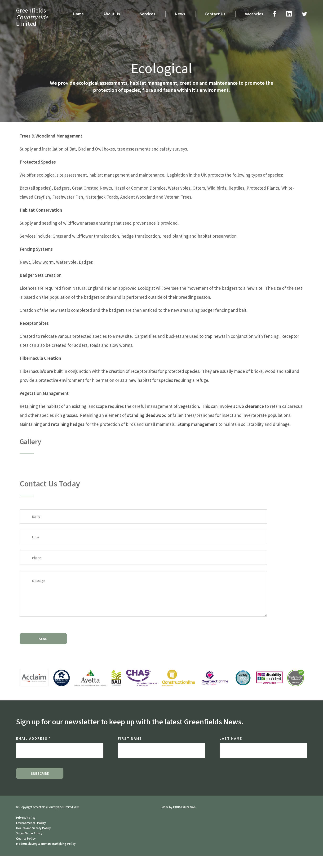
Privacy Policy (26, 818)
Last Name (231, 738)
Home (78, 14)
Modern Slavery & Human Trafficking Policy (46, 844)
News (180, 14)
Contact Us (215, 14)
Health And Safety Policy (33, 828)
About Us (112, 14)
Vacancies (254, 14)
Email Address (33, 738)
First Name (130, 738)
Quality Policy (26, 839)
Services (147, 14)
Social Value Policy (29, 833)
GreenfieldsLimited (32, 17)
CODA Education (184, 807)
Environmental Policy (31, 823)
